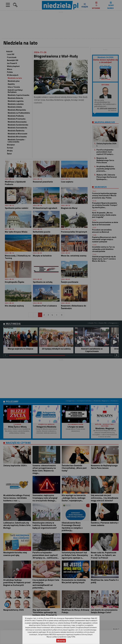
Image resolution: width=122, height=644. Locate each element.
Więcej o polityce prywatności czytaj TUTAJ (61, 637)
